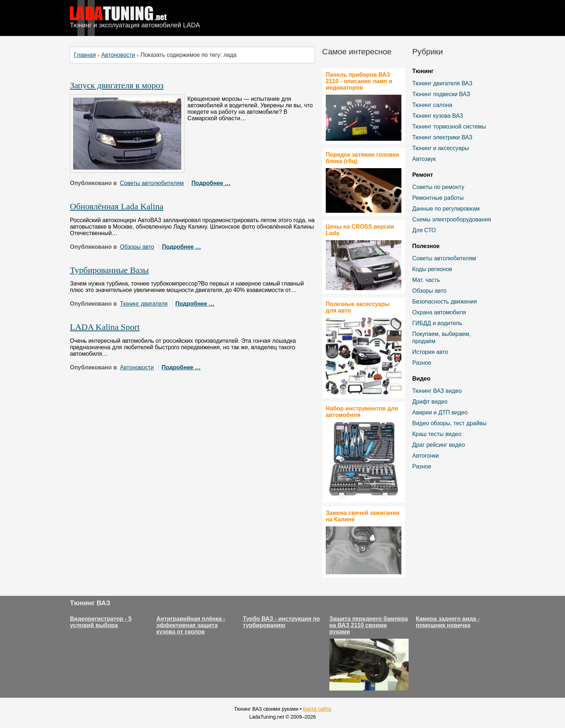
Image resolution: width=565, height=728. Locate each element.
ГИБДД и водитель (437, 323)
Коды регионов (432, 269)
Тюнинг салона (432, 105)
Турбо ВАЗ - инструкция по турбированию (281, 622)
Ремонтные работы (438, 198)
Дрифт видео (430, 402)
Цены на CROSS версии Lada (360, 230)
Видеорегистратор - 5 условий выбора (101, 622)
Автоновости (118, 55)
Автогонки (426, 456)
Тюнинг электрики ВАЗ (442, 137)
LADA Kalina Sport (105, 327)
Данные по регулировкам (446, 209)
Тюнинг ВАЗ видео (437, 391)
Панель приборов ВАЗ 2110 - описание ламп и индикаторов (359, 81)
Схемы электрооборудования (452, 219)
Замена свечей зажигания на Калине (362, 516)
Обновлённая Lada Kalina (117, 206)
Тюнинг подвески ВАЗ (441, 94)
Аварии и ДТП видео (440, 412)
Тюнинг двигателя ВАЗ (442, 83)
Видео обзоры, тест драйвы (449, 423)
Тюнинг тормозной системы (449, 127)
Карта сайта (317, 709)
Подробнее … (211, 183)
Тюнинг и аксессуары (441, 148)
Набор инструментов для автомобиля (362, 412)
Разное (422, 363)
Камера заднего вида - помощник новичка (448, 622)
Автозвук (424, 159)
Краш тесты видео (437, 434)
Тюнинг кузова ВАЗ (438, 116)
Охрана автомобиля (439, 312)
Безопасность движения (444, 302)
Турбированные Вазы (109, 270)
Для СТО (424, 230)
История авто (430, 352)
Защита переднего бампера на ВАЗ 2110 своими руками (369, 625)
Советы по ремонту (438, 187)
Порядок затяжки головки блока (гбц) (362, 158)
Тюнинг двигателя (144, 304)
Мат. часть (426, 280)
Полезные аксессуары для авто (358, 307)
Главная (85, 55)
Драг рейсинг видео (439, 445)
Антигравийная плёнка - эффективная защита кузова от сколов (191, 625)
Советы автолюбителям (152, 183)
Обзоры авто (137, 247)
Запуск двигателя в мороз (117, 85)
